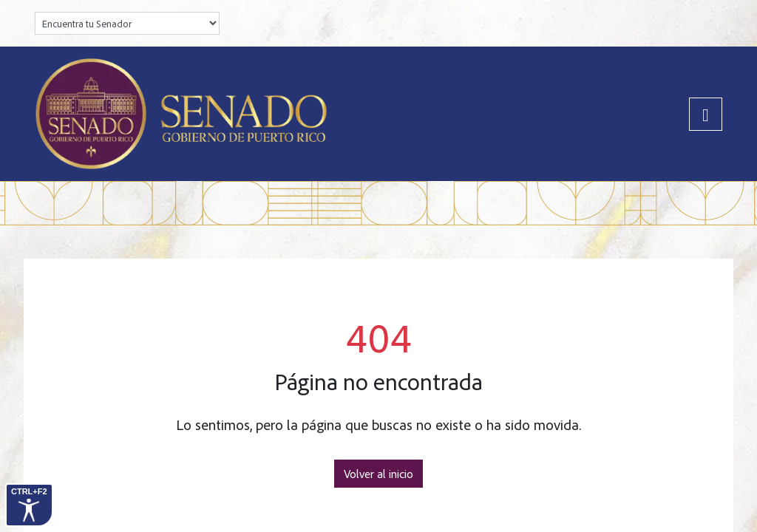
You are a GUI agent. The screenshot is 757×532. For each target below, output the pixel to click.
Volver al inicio (378, 474)
